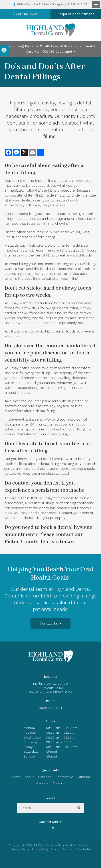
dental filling (20, 173)
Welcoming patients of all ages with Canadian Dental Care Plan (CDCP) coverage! (50, 49)
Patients (84, 777)
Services (45, 777)
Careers (42, 783)
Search (55, 849)
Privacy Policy (20, 849)
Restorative (64, 777)
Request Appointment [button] (76, 14)
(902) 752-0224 (25, 14)
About (29, 777)
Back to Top (84, 849)
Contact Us (49, 623)
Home (16, 777)
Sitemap (68, 849)
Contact (59, 783)
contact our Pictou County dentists (44, 538)
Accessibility (40, 849)
